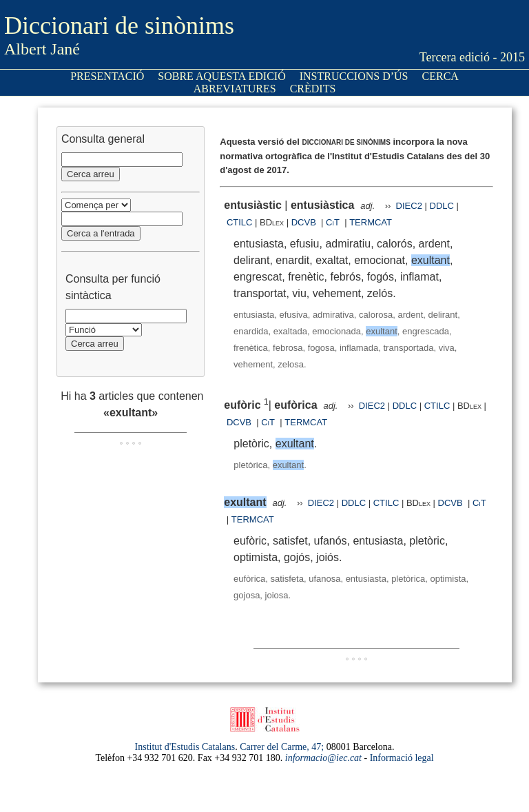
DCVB (305, 222)
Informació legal (402, 758)
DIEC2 (409, 206)
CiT (333, 222)
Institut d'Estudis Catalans (185, 747)
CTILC (240, 222)
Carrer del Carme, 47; (282, 747)
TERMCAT (371, 222)
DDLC (442, 206)
